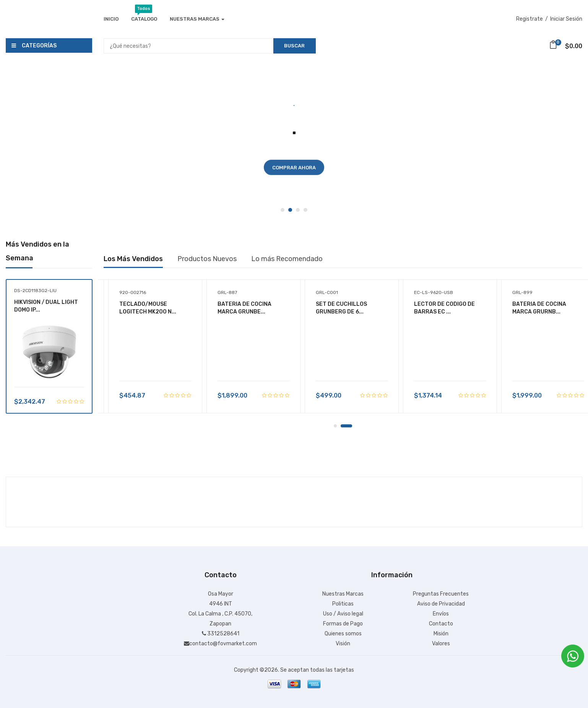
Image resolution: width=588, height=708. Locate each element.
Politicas (343, 604)
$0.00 (566, 46)
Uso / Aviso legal (343, 614)
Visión (343, 644)
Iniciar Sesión (566, 19)
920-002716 (133, 292)
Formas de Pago (343, 624)
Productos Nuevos (207, 259)
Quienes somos (343, 634)
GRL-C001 (327, 292)
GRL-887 (227, 292)
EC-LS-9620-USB (434, 292)
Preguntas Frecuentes (441, 594)
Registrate (530, 19)
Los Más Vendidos (133, 259)
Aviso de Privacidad (441, 604)
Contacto (441, 624)
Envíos (441, 614)
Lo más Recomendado (287, 259)
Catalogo (144, 18)
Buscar (294, 46)
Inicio (111, 19)
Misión (441, 634)
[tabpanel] (294, 136)
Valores (441, 644)
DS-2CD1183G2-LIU (35, 291)
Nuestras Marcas (197, 19)
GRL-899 (522, 292)
